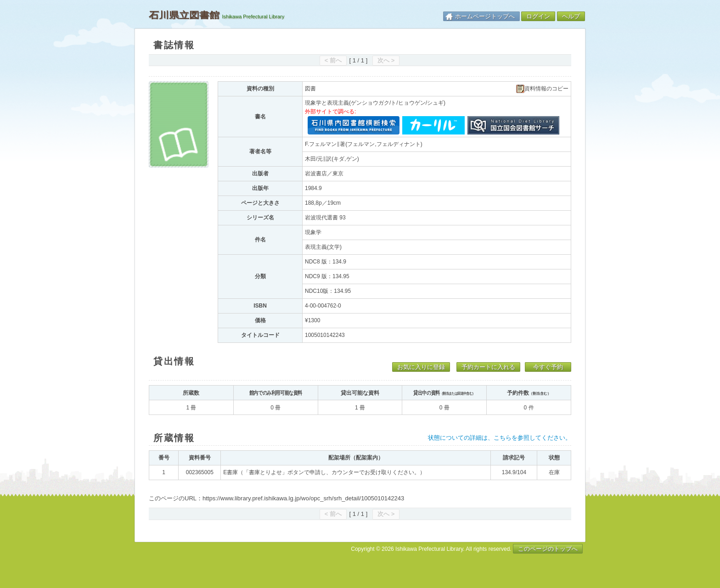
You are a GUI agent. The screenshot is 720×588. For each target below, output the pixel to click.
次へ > (386, 60)
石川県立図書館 (184, 15)
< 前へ (333, 60)
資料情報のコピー (542, 89)
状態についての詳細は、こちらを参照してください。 (500, 438)
